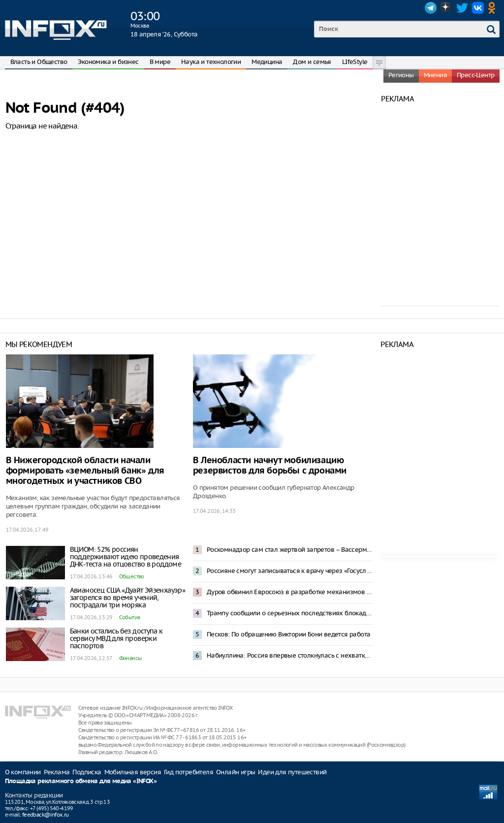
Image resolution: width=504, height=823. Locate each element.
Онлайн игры (236, 772)
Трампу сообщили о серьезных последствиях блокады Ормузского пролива (290, 613)
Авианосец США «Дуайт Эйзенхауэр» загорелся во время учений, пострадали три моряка (128, 598)
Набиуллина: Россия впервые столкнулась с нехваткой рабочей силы (290, 655)
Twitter (462, 8)
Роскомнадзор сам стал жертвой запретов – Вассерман (290, 550)
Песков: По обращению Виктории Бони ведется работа (289, 634)
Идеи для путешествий (292, 772)
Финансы (130, 658)
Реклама (57, 772)
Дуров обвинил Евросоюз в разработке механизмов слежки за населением (290, 592)
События (130, 617)
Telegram (431, 8)
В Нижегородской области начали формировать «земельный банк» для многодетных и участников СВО (85, 471)
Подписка (87, 772)
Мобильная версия (133, 772)
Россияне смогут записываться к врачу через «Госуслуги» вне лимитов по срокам (290, 571)
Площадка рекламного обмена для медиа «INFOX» (81, 781)
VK (478, 8)
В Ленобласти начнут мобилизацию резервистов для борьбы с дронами (270, 466)
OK (494, 8)
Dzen (446, 8)
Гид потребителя (189, 772)
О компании (23, 772)
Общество (132, 576)
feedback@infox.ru (46, 815)
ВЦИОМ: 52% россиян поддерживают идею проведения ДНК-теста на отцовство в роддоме (126, 557)
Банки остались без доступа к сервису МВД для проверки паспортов (116, 638)
